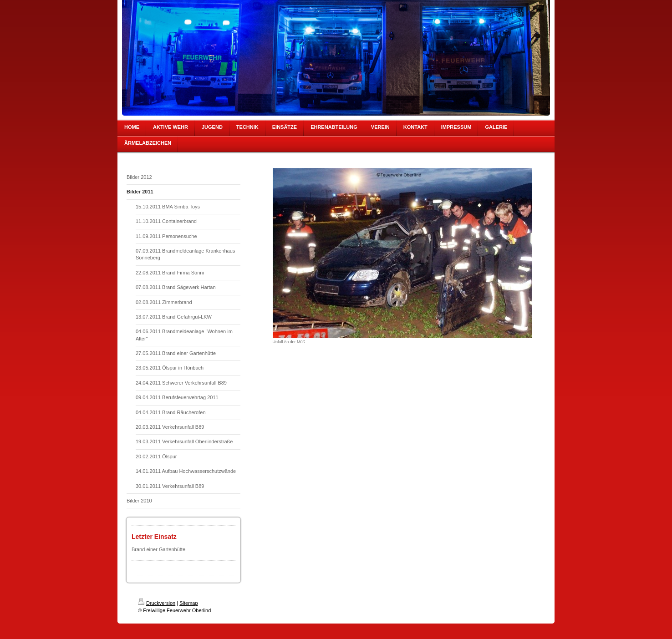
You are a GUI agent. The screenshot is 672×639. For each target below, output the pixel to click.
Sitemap (188, 603)
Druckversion (157, 603)
